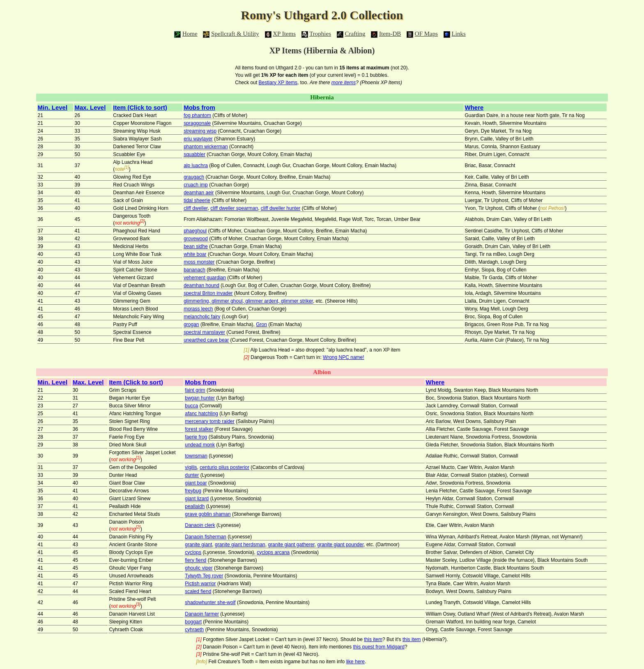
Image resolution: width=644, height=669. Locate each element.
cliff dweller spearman (234, 208)
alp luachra (196, 166)
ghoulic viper (199, 568)
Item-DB (390, 34)
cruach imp (196, 185)
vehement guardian (205, 278)
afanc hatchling (201, 414)
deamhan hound (201, 285)
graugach (194, 177)
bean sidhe (196, 246)
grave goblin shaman (208, 514)
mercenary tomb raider (210, 421)
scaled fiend (198, 591)
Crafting (355, 34)
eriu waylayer (198, 139)
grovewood (196, 239)
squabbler (194, 154)
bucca (191, 406)
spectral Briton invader (208, 293)
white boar (195, 254)
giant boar (196, 483)
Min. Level (53, 107)
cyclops (193, 552)
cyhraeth (194, 630)
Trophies (320, 34)
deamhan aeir (199, 193)
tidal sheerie (197, 200)
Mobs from (199, 107)
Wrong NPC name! (343, 357)
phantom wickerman (206, 147)
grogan (191, 324)
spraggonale (197, 123)
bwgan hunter (200, 398)
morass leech (198, 309)
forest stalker (199, 429)
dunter (192, 475)
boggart (193, 622)
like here (355, 662)
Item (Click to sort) (140, 107)
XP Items (284, 34)
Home (190, 34)
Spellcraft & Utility (235, 34)
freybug (193, 491)
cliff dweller (195, 208)
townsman (196, 456)
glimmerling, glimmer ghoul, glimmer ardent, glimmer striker (248, 301)
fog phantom (197, 115)
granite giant (198, 545)
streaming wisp (200, 131)
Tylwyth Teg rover (204, 576)
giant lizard (197, 499)
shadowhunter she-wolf (210, 602)
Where (474, 107)
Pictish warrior (200, 584)
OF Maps (426, 34)
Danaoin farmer (202, 614)
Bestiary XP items (278, 83)
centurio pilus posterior (224, 467)
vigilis (191, 467)
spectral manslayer (204, 332)
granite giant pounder (341, 545)
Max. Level (90, 107)
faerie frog (196, 437)
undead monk (200, 445)
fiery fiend (195, 560)
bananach (194, 270)
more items (344, 83)
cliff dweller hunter (281, 208)
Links (459, 34)
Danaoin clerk (200, 525)
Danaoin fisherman (206, 537)
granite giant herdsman (240, 545)
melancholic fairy (202, 317)
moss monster (199, 262)
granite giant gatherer (291, 545)
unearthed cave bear (206, 340)
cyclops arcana (273, 552)
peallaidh (195, 506)
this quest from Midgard (379, 647)
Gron (261, 324)
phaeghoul (195, 231)
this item (373, 639)
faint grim (195, 390)
